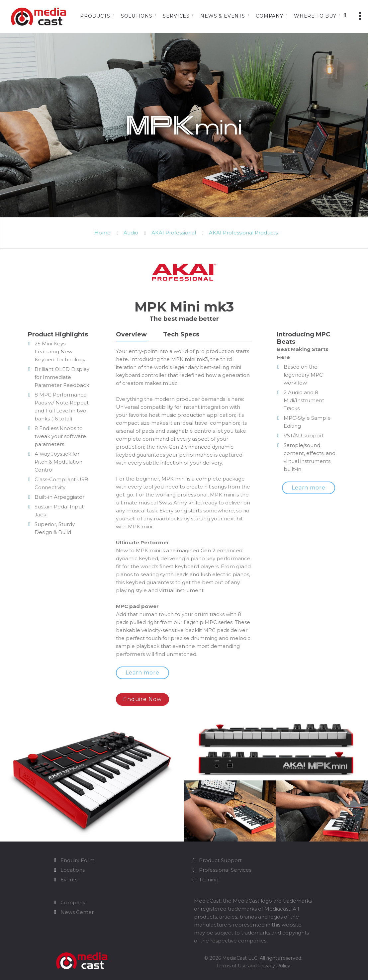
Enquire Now (145, 694)
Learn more (145, 673)
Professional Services (225, 864)
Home (102, 233)
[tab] (131, 336)
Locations (73, 864)
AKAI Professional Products (243, 233)
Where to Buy (315, 16)
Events (69, 874)
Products (95, 16)
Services (176, 16)
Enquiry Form (78, 855)
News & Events (223, 16)
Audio (131, 233)
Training (209, 874)
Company (270, 16)
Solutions (137, 16)
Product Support (220, 855)
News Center (77, 906)
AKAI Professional (174, 233)
